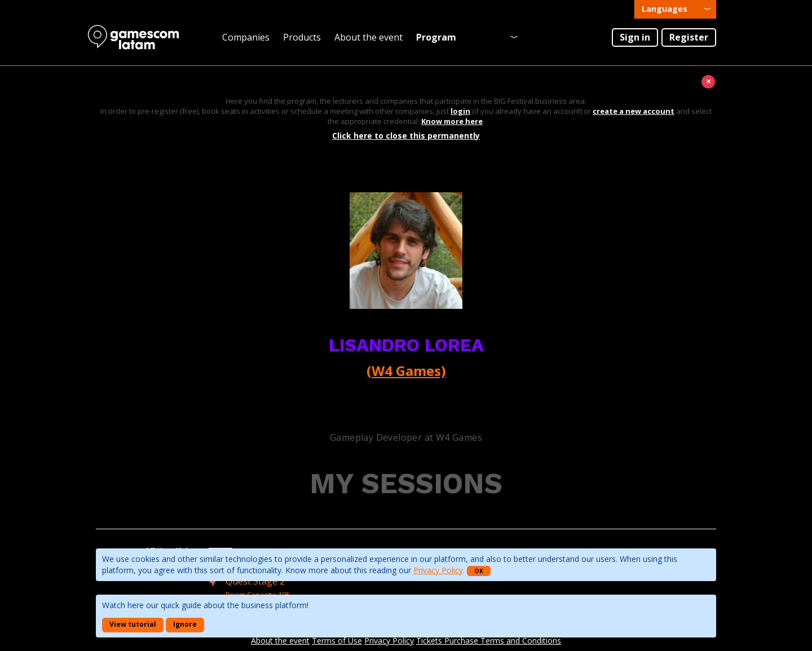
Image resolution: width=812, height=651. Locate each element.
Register (689, 37)
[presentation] (675, 9)
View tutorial (133, 624)
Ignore (185, 624)
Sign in (635, 37)
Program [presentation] (436, 37)
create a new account (634, 111)
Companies (246, 37)
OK (479, 571)
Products (302, 37)
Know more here (452, 121)
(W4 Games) (406, 371)
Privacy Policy (438, 570)
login (460, 111)
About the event (369, 37)
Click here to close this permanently (406, 136)
